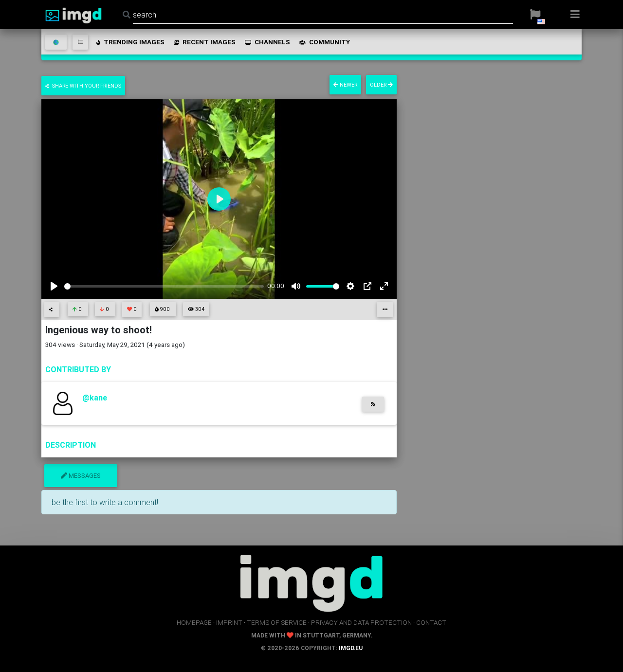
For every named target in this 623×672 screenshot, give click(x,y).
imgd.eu (351, 648)
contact (431, 622)
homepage (194, 622)
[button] (535, 15)
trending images (130, 42)
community (324, 42)
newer (345, 85)
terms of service (277, 622)
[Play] (54, 286)
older (381, 85)
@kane (95, 398)
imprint (229, 622)
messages (81, 476)
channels (267, 42)
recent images (204, 42)
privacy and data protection (361, 622)
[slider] (164, 286)
